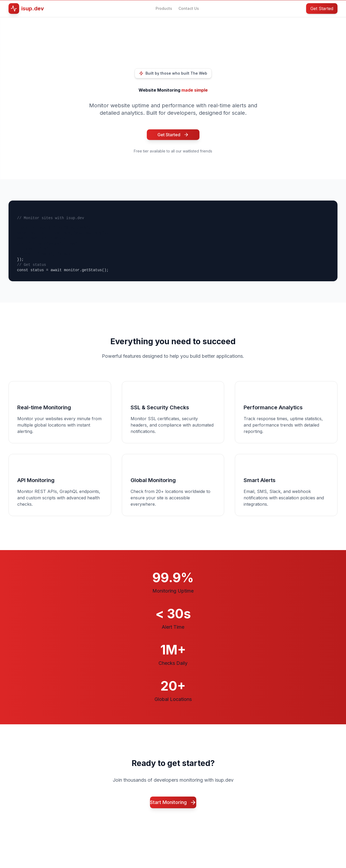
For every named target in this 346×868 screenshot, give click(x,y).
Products (164, 8)
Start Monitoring (173, 802)
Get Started (322, 8)
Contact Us (189, 8)
